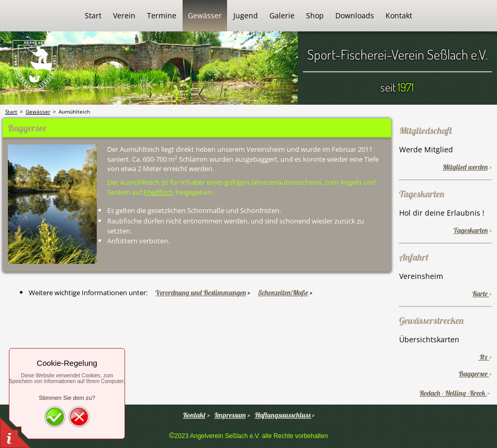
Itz (484, 357)
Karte (481, 294)
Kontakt (194, 415)
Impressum (230, 415)
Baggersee (474, 374)
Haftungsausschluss (283, 415)
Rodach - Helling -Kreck (453, 393)
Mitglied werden (465, 167)
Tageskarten (471, 230)
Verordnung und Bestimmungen (201, 293)
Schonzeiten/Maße (283, 293)
